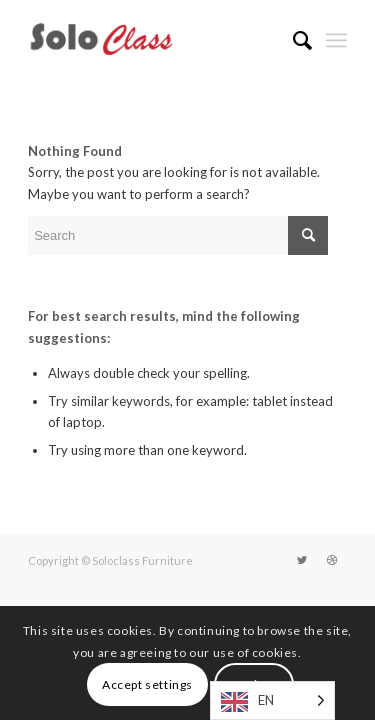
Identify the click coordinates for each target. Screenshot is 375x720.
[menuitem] (292, 40)
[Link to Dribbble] (332, 560)
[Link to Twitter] (302, 560)
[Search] (292, 40)
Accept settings (147, 684)
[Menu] (336, 40)
